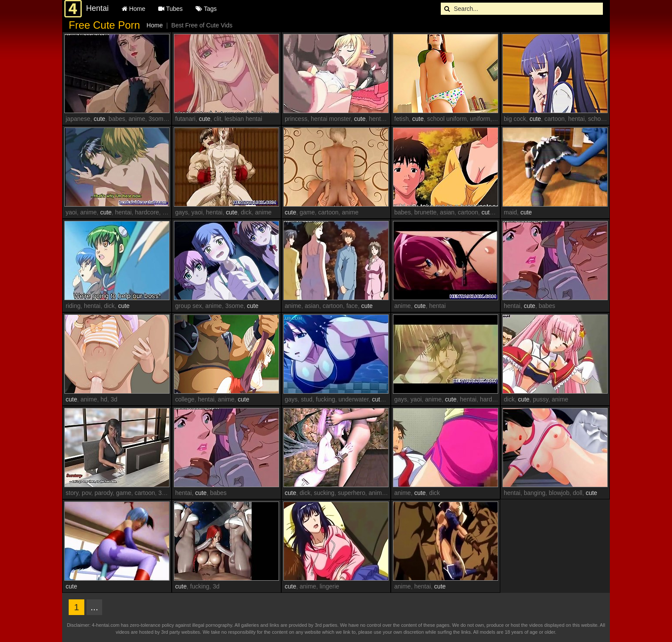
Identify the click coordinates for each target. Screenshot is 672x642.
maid (510, 212)
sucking (324, 493)
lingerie (329, 586)
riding (73, 306)
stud (306, 399)
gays (169, 212)
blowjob (559, 493)
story (72, 493)
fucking (326, 399)
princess (296, 119)
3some (158, 119)
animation (382, 493)
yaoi (71, 212)
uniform (480, 119)
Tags (206, 9)
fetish (401, 119)
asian (447, 212)
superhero (351, 493)
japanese (78, 119)
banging (535, 493)
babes (117, 119)
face (352, 306)
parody (103, 493)
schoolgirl (601, 119)
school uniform (447, 119)
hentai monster (331, 119)
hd (104, 399)
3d (114, 399)
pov (86, 493)
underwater (354, 399)
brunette (425, 212)
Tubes (170, 9)
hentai (377, 119)
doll (578, 493)
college (185, 399)
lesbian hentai (243, 119)
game (307, 212)
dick (246, 212)
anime (137, 119)
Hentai (97, 8)
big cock (515, 119)
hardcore (147, 212)
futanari (185, 119)
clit (218, 119)
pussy (541, 399)
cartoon (554, 119)
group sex (188, 306)
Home (133, 9)
